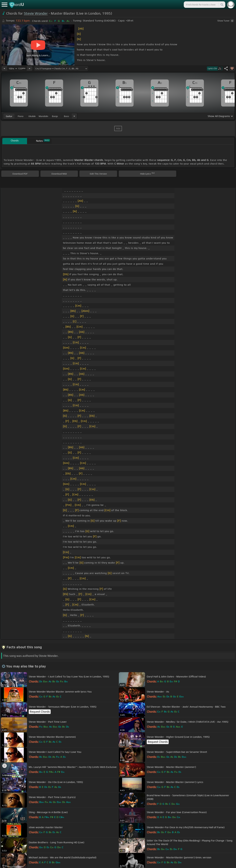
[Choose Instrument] (74, 116)
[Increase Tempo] (29, 68)
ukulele (32, 116)
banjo (55, 116)
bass (66, 116)
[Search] (222, 5)
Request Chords (40, 712)
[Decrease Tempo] (4, 68)
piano (21, 116)
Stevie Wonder (36, 13)
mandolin (43, 116)
